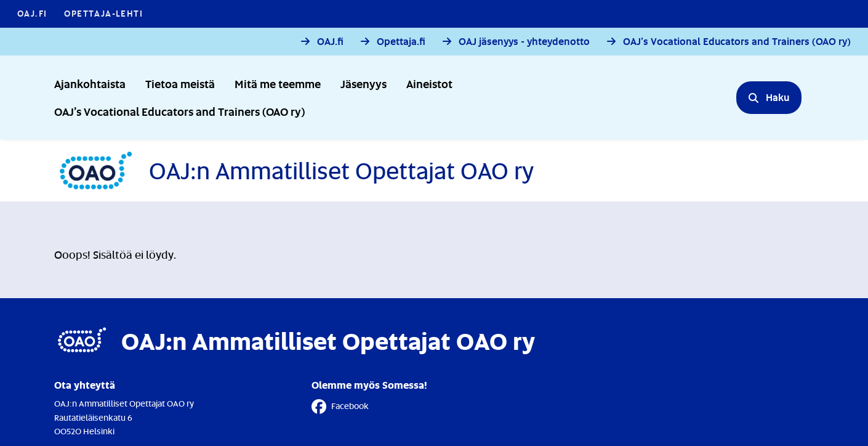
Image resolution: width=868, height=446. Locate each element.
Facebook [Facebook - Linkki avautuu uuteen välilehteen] (340, 407)
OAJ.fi (330, 42)
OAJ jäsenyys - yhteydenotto (524, 42)
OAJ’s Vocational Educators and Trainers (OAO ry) (737, 42)
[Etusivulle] (294, 171)
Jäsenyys (364, 83)
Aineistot (429, 83)
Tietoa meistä (180, 83)
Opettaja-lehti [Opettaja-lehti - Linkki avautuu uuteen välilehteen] (103, 13)
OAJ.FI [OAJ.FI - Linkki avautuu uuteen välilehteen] (32, 13)
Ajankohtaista (90, 83)
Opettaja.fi (401, 42)
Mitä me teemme (278, 83)
